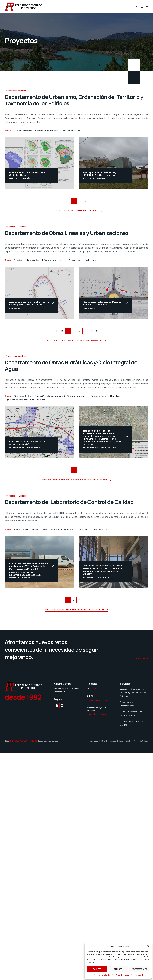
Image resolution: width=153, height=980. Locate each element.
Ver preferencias (139, 969)
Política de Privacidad (123, 975)
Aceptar (97, 969)
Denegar (118, 969)
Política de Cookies (104, 975)
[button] (148, 946)
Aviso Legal (139, 975)
